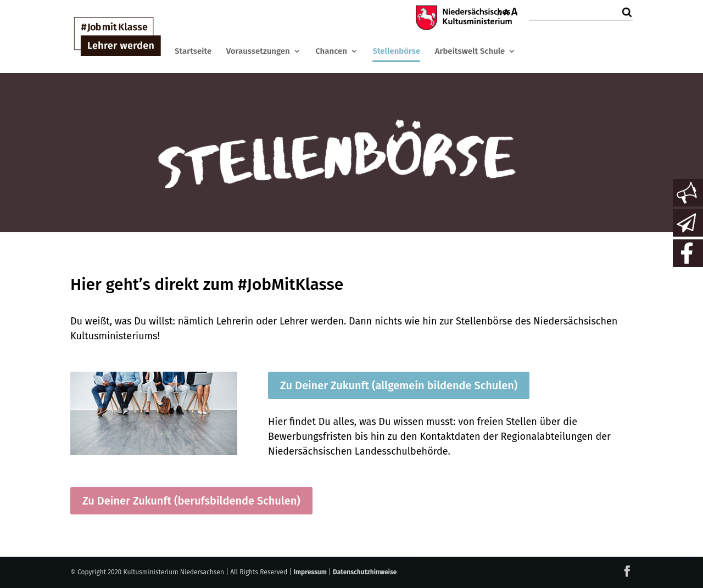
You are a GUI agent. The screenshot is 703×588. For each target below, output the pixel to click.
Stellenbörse (396, 51)
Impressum (310, 572)
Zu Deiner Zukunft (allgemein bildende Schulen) (399, 385)
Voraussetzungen (258, 51)
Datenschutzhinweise (365, 572)
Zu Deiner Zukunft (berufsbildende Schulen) (191, 501)
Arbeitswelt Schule (470, 51)
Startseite (193, 51)
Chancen (331, 51)
